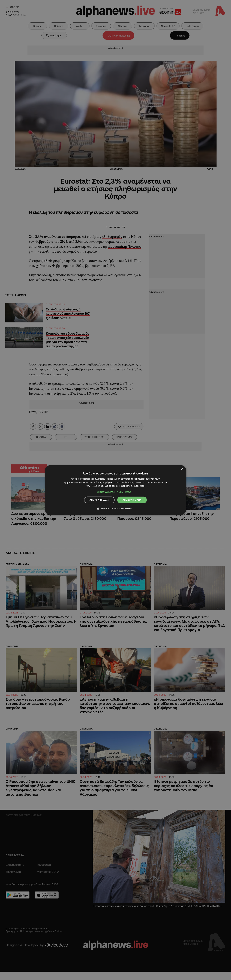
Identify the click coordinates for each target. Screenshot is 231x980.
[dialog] (116, 490)
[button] (116, 492)
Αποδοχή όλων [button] (132, 500)
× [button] (182, 469)
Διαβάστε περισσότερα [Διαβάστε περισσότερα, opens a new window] (133, 486)
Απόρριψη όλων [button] (100, 500)
